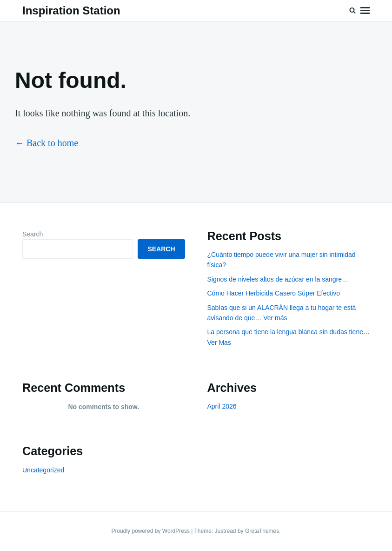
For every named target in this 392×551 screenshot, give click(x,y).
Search (33, 234)
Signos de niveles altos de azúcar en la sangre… (278, 279)
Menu (365, 11)
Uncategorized (43, 470)
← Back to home (47, 143)
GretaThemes (262, 531)
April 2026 (222, 406)
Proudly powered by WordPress (151, 531)
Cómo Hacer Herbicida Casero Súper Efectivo (274, 293)
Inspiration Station (71, 10)
